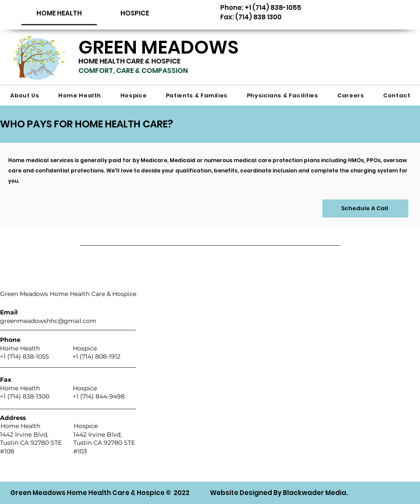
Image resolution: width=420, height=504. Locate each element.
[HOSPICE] (135, 13)
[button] (59, 13)
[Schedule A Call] (365, 208)
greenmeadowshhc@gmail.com (48, 321)
